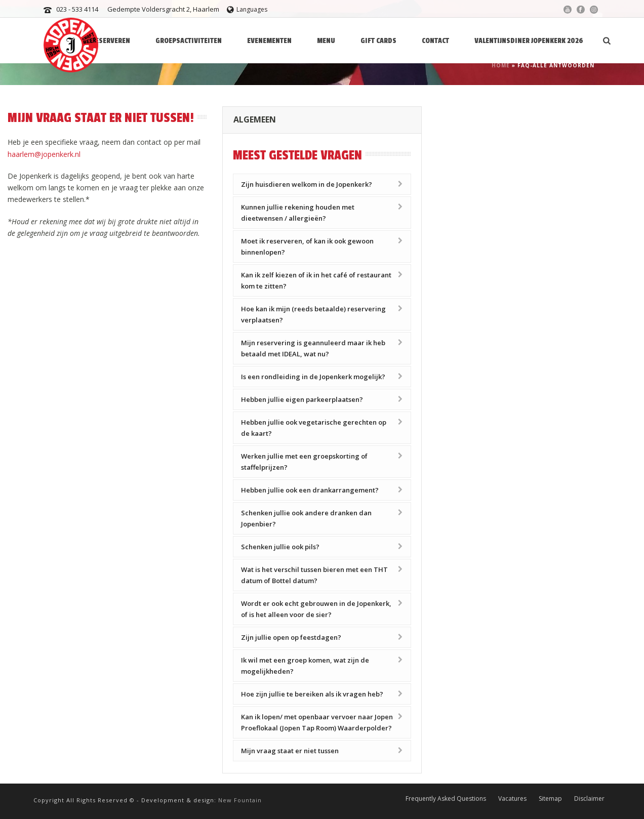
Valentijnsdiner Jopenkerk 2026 (529, 41)
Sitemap (550, 798)
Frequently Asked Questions (446, 798)
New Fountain (240, 800)
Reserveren (111, 41)
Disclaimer (589, 798)
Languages (247, 9)
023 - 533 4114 (77, 9)
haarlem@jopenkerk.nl (44, 154)
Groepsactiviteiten (189, 41)
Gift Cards (378, 41)
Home (501, 65)
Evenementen (269, 41)
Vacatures (512, 798)
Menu (326, 41)
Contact (435, 41)
